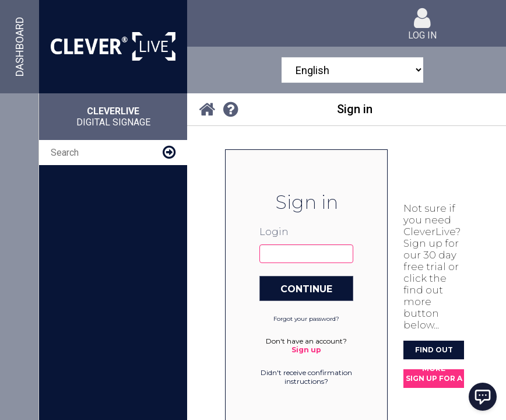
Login (274, 232)
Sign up (306, 350)
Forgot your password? (306, 319)
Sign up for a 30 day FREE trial (434, 381)
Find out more (434, 352)
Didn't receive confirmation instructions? (306, 377)
